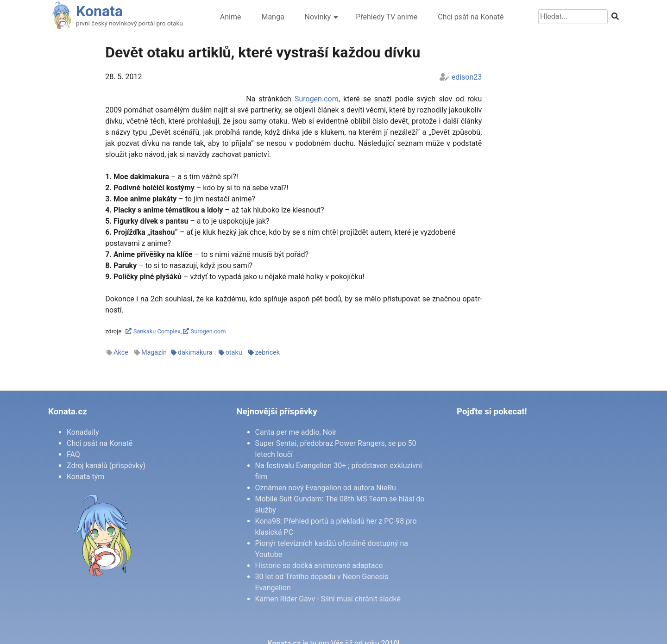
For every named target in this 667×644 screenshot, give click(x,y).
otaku (234, 353)
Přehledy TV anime (387, 17)
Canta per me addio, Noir (296, 432)
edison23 (467, 77)
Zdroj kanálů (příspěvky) (106, 466)
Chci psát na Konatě (471, 17)
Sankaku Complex (153, 331)
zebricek (268, 353)
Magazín (154, 353)
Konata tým (85, 477)
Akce (121, 353)
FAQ (73, 454)
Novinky (318, 17)
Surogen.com (204, 331)
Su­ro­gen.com (317, 99)
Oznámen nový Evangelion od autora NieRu (326, 488)
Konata (99, 11)
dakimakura (195, 353)
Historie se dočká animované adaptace (319, 566)
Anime (231, 17)
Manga (273, 17)
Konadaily (83, 432)
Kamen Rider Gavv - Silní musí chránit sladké (328, 599)
